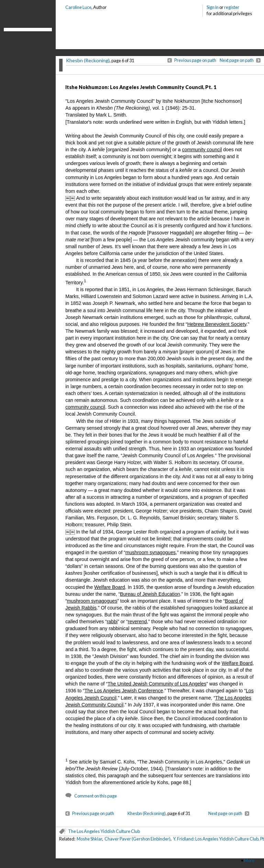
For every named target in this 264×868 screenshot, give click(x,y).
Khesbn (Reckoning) (88, 60)
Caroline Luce (78, 7)
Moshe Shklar (89, 839)
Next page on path (237, 60)
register (232, 7)
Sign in (213, 7)
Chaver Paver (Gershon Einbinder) (137, 839)
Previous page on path (195, 60)
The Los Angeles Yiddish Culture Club (104, 831)
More (249, 860)
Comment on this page (96, 796)
